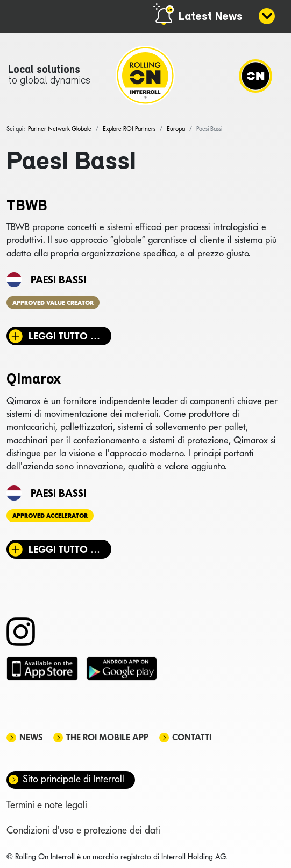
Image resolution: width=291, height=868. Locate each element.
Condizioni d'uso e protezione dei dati (83, 830)
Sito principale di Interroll (73, 779)
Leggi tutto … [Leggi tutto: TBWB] (64, 336)
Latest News (211, 17)
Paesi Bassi (58, 280)
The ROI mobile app (107, 737)
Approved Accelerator (50, 516)
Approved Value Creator (53, 302)
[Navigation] (255, 75)
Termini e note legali (47, 805)
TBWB (27, 206)
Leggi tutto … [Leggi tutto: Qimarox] (64, 549)
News (31, 737)
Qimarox (34, 380)
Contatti (192, 737)
